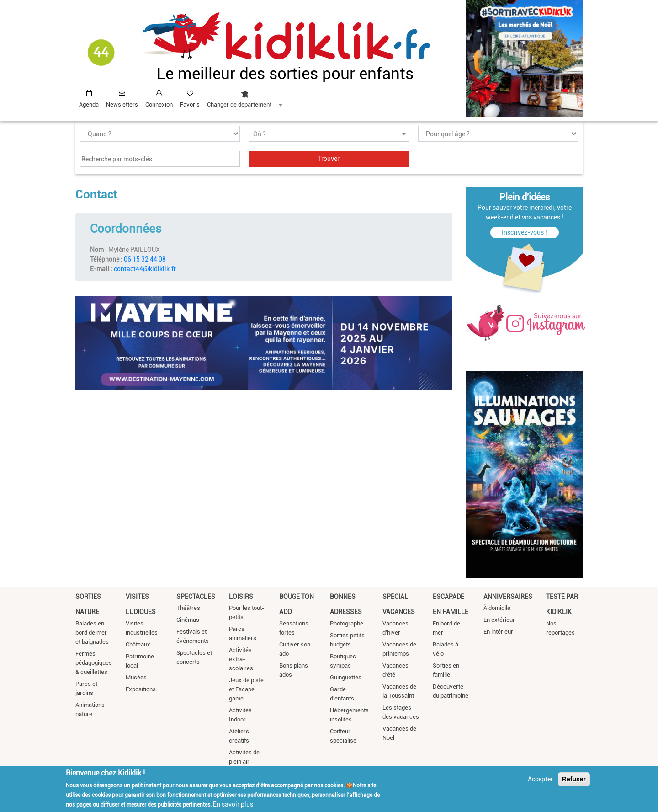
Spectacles (196, 597)
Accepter (540, 779)
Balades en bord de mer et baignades (92, 633)
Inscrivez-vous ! (524, 232)
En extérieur (499, 620)
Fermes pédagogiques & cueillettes (94, 663)
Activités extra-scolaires (241, 659)
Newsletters (122, 104)
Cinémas (188, 620)
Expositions (141, 689)
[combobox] (244, 96)
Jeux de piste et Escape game (246, 689)
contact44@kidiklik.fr (145, 269)
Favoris (190, 104)
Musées (136, 677)
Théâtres (188, 608)
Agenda (89, 104)
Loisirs (241, 597)
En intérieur (498, 632)
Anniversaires (508, 597)
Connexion (159, 104)
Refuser (574, 779)
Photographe (347, 623)
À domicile (497, 608)
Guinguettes (346, 677)
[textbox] (329, 134)
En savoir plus (233, 804)
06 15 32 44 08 (145, 259)
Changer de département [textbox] (239, 104)
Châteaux (138, 644)
